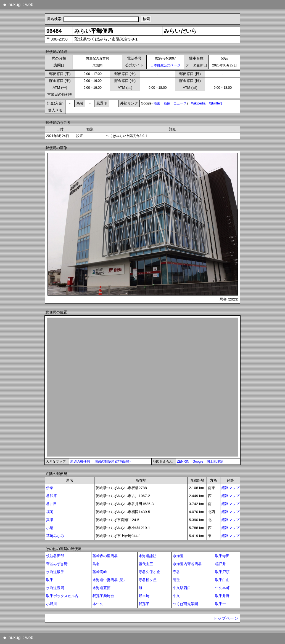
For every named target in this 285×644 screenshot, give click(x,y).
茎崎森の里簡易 (105, 556)
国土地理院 (215, 461)
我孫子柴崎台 (103, 596)
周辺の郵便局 (80, 461)
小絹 (50, 528)
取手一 (221, 604)
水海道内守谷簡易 (187, 564)
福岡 (50, 512)
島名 (96, 564)
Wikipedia (198, 103)
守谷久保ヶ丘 (149, 572)
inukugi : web (18, 4)
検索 (157, 103)
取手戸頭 (222, 572)
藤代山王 (146, 564)
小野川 (52, 604)
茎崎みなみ (55, 536)
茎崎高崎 (100, 572)
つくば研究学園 (185, 604)
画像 (167, 103)
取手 (50, 580)
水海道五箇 (101, 588)
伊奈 (50, 488)
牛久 (176, 596)
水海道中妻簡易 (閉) (109, 580)
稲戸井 (221, 564)
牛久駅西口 (182, 588)
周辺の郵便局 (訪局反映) (113, 461)
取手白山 (222, 580)
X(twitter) (215, 103)
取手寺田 (222, 556)
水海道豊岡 (55, 588)
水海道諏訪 (148, 556)
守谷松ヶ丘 (148, 580)
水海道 (178, 556)
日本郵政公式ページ (165, 65)
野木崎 (144, 596)
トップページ (226, 618)
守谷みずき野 (57, 564)
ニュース (180, 103)
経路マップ (230, 488)
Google (198, 461)
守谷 (176, 572)
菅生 (176, 580)
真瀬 (50, 520)
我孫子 (144, 604)
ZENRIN (183, 461)
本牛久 (98, 604)
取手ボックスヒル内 (62, 596)
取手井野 (222, 596)
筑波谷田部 (55, 556)
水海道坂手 (55, 572)
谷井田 (52, 504)
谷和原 (52, 496)
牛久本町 (222, 588)
